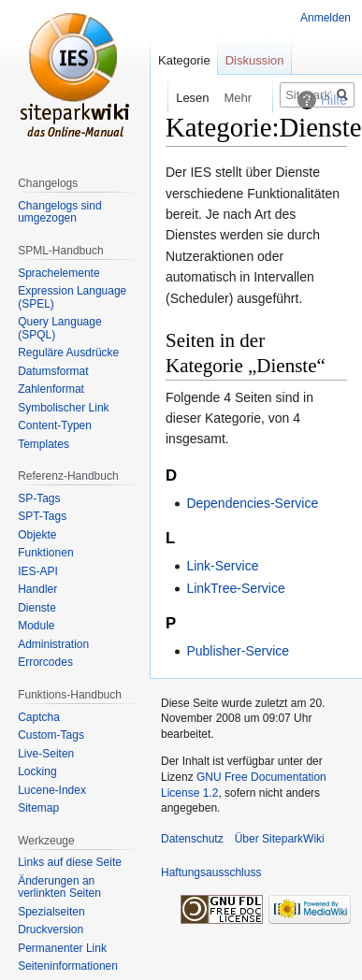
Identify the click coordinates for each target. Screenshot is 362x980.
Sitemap (38, 808)
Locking (37, 771)
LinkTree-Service (235, 588)
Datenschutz (192, 839)
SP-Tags (39, 498)
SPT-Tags (42, 516)
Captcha (39, 717)
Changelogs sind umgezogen (59, 212)
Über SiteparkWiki (280, 839)
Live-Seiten (46, 754)
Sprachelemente (58, 273)
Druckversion (51, 930)
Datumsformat (53, 371)
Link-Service (222, 566)
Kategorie (184, 60)
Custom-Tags (51, 735)
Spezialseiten (51, 912)
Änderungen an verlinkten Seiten (59, 887)
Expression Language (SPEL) (72, 297)
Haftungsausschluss (211, 872)
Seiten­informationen (68, 966)
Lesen (179, 98)
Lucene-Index (52, 790)
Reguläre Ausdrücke (68, 353)
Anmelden (326, 18)
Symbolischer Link (63, 408)
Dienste (37, 608)
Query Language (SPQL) (59, 328)
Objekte (37, 535)
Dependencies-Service (252, 503)
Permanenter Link (62, 948)
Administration (53, 644)
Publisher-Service (238, 651)
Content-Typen (55, 425)
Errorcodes (45, 662)
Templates (43, 444)
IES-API (38, 571)
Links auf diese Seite (70, 862)
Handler (37, 589)
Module (36, 626)
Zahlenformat (51, 389)
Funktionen (45, 553)
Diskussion (255, 60)
